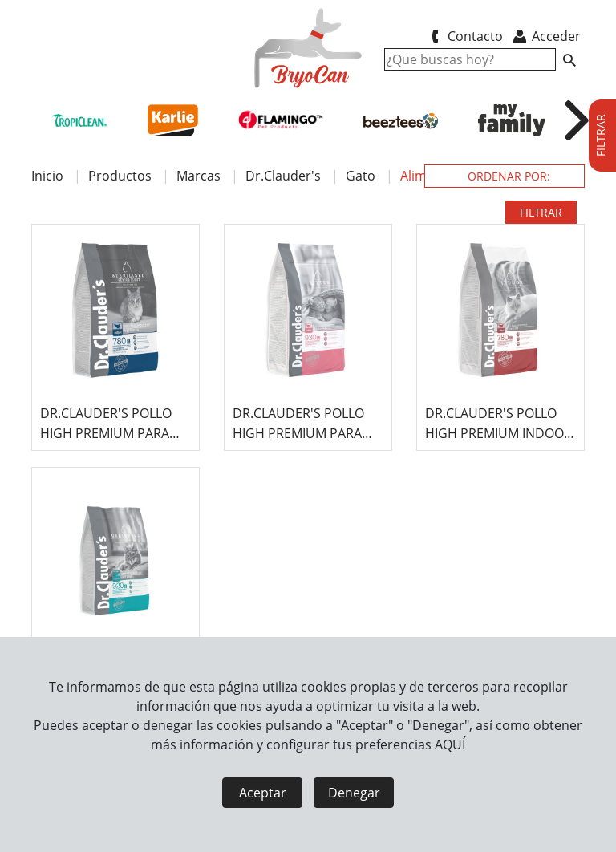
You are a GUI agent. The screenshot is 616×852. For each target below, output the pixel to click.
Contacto (464, 36)
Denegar (354, 793)
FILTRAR (541, 212)
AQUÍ (450, 744)
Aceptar (263, 793)
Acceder (546, 36)
